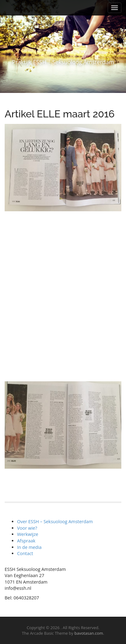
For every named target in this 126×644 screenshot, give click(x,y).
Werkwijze (28, 534)
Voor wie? (27, 528)
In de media (29, 547)
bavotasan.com (89, 633)
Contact (25, 553)
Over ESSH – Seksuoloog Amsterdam (55, 521)
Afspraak (26, 541)
